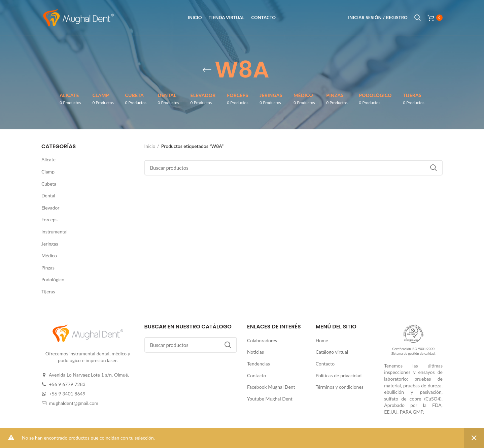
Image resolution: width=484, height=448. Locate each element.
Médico (49, 255)
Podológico (53, 279)
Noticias (255, 352)
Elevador (50, 208)
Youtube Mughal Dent (270, 399)
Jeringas (50, 244)
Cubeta (49, 184)
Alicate (48, 159)
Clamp (48, 172)
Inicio (150, 146)
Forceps (49, 219)
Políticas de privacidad (339, 375)
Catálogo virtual (332, 352)
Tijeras (48, 292)
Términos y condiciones (340, 387)
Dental (48, 196)
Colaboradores (262, 340)
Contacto (256, 375)
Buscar (434, 168)
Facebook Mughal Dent (271, 387)
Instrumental (55, 232)
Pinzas (48, 268)
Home (322, 340)
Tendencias (258, 364)
